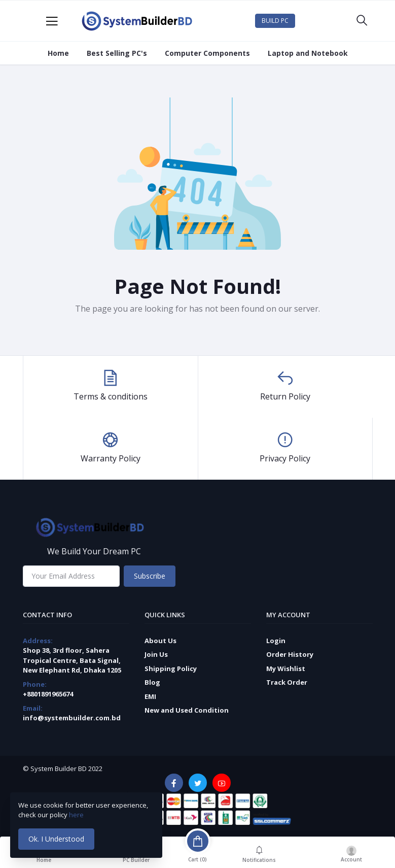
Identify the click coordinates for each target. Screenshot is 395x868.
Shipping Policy (171, 669)
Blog (152, 682)
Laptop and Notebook (308, 53)
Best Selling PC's (117, 53)
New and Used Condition (187, 710)
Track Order (287, 682)
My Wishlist (286, 669)
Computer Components (207, 53)
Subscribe (150, 576)
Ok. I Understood (56, 839)
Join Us (156, 654)
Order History (290, 654)
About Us (160, 641)
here (77, 815)
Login (276, 641)
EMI (150, 696)
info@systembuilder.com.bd (72, 718)
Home (58, 53)
